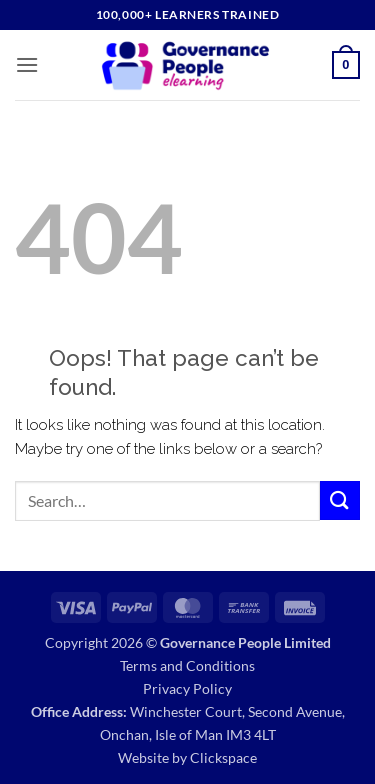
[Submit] (340, 500)
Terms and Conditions (187, 665)
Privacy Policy (187, 688)
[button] (27, 64)
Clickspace (223, 757)
